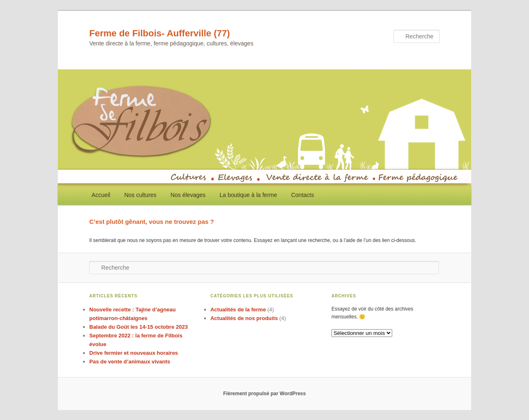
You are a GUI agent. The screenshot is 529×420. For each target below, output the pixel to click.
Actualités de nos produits (244, 318)
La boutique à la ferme (248, 195)
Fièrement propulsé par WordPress (264, 394)
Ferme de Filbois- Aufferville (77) (160, 33)
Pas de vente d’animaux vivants (130, 362)
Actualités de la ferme (238, 310)
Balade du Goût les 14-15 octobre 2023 (138, 327)
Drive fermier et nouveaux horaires (134, 353)
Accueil (101, 195)
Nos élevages (188, 195)
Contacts (302, 195)
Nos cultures (141, 195)
